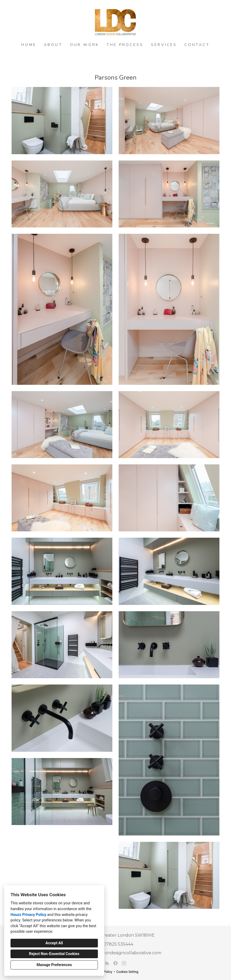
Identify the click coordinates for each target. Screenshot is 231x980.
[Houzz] (107, 963)
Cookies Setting (127, 972)
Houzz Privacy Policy (28, 915)
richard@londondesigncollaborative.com (118, 953)
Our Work (85, 45)
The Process (125, 45)
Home (29, 45)
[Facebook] (115, 963)
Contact (197, 45)
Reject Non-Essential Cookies (54, 954)
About (53, 45)
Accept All (54, 943)
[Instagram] (124, 963)
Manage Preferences (54, 965)
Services (164, 45)
